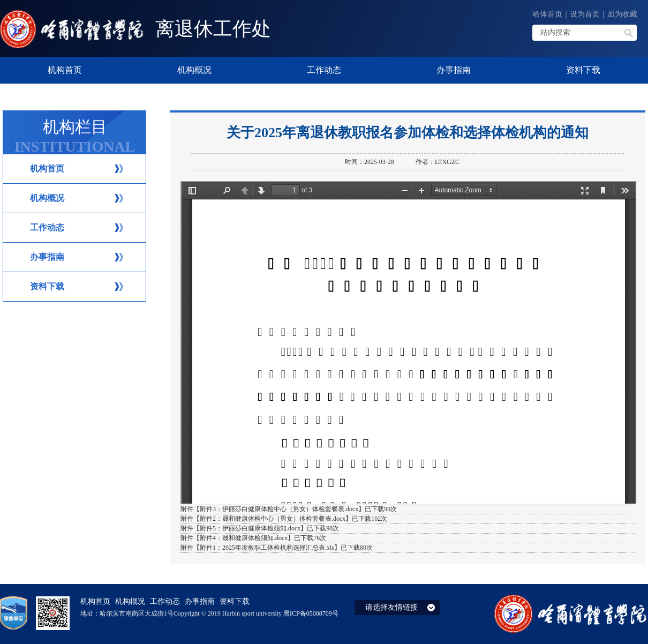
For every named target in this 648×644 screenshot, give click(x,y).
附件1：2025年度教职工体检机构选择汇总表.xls (267, 548)
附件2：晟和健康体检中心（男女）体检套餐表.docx (273, 519)
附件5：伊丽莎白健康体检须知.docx (250, 528)
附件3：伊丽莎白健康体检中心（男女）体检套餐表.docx (279, 509)
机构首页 (47, 169)
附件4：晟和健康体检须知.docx (244, 538)
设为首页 (585, 14)
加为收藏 (622, 14)
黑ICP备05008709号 (311, 613)
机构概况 (47, 198)
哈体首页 (547, 14)
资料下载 (47, 286)
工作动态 (47, 227)
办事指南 (47, 257)
